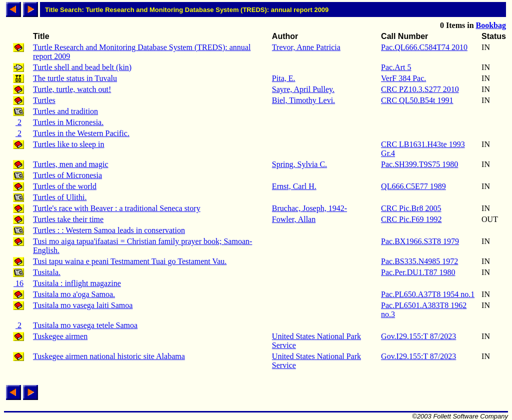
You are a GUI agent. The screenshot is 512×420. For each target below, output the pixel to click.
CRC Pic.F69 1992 (411, 219)
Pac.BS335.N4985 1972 (419, 261)
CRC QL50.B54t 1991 (417, 100)
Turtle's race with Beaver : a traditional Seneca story (117, 208)
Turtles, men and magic (71, 164)
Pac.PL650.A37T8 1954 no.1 (428, 294)
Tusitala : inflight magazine (77, 283)
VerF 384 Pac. (403, 78)
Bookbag (491, 25)
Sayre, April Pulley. (303, 89)
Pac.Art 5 (396, 67)
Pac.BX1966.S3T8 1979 (420, 241)
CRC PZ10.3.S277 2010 (420, 89)
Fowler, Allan (294, 219)
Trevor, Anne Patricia (306, 47)
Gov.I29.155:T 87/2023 (418, 336)
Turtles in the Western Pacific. (81, 133)
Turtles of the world (65, 186)
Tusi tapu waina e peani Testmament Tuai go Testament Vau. (130, 261)
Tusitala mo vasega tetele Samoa (85, 325)
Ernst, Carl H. (294, 186)
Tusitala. (47, 272)
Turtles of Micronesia (67, 175)
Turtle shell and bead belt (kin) (82, 67)
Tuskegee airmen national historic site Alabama (109, 356)
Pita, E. (284, 78)
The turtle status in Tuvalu (75, 78)
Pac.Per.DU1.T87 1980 (418, 272)
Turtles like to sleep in (69, 144)
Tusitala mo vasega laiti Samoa (83, 305)
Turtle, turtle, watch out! (72, 89)
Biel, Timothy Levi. (303, 100)
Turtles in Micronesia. (68, 122)
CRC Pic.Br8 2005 (411, 208)
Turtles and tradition (65, 111)
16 (18, 283)
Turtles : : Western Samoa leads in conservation (109, 230)
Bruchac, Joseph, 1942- (309, 208)
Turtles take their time (68, 219)
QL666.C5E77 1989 (413, 186)
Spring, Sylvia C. (299, 164)
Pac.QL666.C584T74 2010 (424, 47)
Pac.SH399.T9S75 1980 (419, 164)
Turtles (44, 100)
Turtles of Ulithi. (60, 197)
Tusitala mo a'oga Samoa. (74, 294)
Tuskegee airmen (60, 336)
